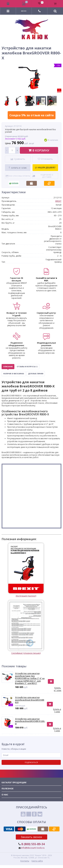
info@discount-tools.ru (33, 848)
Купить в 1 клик (18, 168)
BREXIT (58, 201)
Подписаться (31, 762)
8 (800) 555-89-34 (33, 844)
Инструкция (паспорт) (26, 570)
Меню (24, 11)
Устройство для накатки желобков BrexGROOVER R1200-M (30, 721)
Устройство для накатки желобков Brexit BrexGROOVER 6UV (30, 700)
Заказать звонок (31, 837)
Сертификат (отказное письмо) (26, 627)
